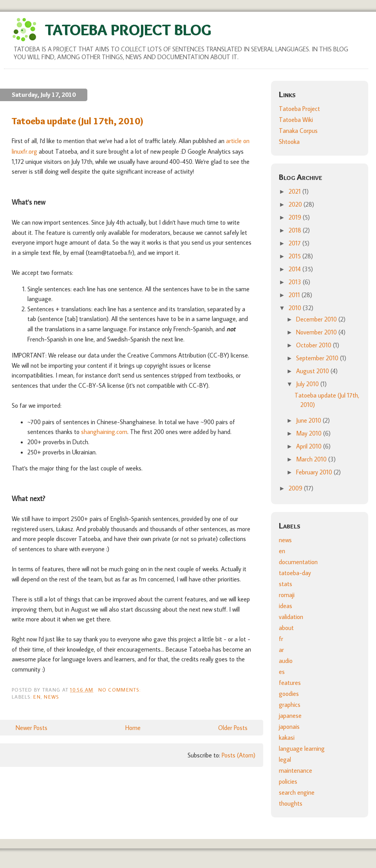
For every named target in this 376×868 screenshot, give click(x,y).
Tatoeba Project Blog (128, 30)
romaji (287, 595)
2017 (296, 243)
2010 (296, 308)
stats (286, 584)
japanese (290, 715)
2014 (296, 269)
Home (133, 728)
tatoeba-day (295, 573)
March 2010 (312, 459)
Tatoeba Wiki (296, 120)
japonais (289, 726)
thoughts (291, 803)
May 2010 (310, 433)
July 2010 (308, 384)
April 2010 (310, 446)
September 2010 (318, 358)
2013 (296, 282)
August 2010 (313, 371)
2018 (296, 230)
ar (281, 650)
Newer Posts (32, 728)
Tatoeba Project (299, 109)
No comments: (120, 690)
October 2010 (315, 345)
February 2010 (315, 472)
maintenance (296, 770)
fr (281, 639)
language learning (302, 748)
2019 (296, 217)
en (37, 697)
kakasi (287, 737)
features (290, 683)
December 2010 (317, 319)
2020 (296, 204)
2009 (296, 488)
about (286, 628)
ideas (286, 606)
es (282, 672)
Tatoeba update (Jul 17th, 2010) (78, 121)
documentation (298, 562)
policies (288, 781)
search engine (297, 792)
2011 (295, 295)
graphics (290, 705)
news (51, 697)
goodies (289, 694)
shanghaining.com (104, 432)
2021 (296, 191)
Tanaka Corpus (298, 131)
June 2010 (309, 420)
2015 (296, 256)
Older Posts (233, 728)
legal (285, 759)
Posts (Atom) (239, 755)
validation (291, 617)
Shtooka (289, 142)
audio (286, 661)
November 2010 (317, 332)
